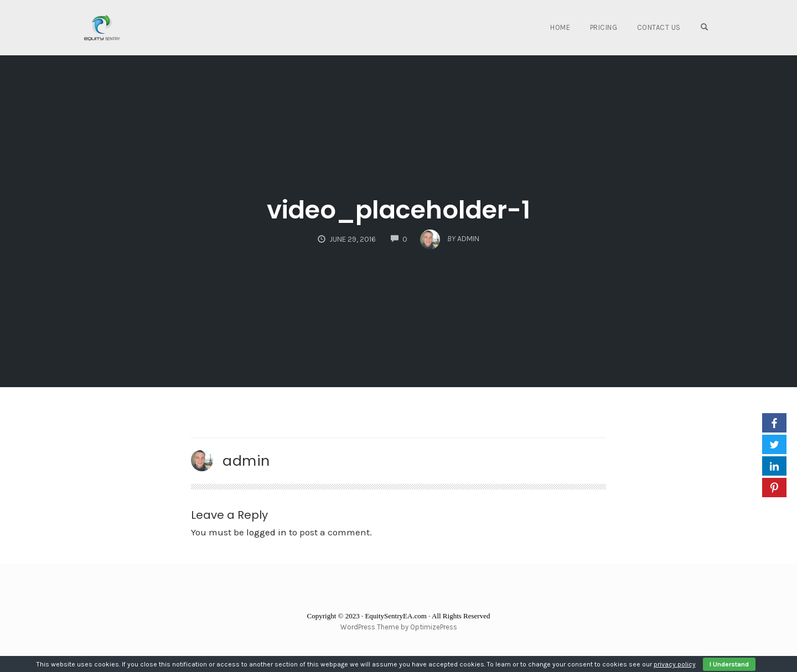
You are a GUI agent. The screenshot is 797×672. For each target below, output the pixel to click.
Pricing (604, 27)
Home (560, 27)
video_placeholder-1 (398, 210)
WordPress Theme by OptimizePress (399, 627)
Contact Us (659, 27)
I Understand (729, 664)
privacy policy (675, 664)
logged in (266, 532)
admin (246, 461)
